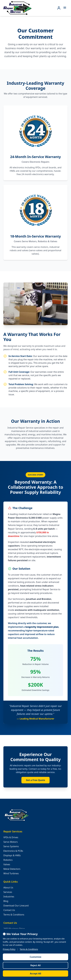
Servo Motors (10, 842)
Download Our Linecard (16, 906)
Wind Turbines (11, 873)
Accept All (35, 974)
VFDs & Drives (11, 837)
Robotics (8, 860)
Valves (7, 864)
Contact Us (9, 910)
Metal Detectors (12, 869)
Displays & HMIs (12, 855)
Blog (6, 901)
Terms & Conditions (14, 915)
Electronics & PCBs (13, 851)
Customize (36, 957)
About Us (8, 888)
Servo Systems (11, 846)
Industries (9, 897)
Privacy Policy (9, 949)
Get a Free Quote (35, 780)
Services (8, 892)
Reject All (35, 965)
